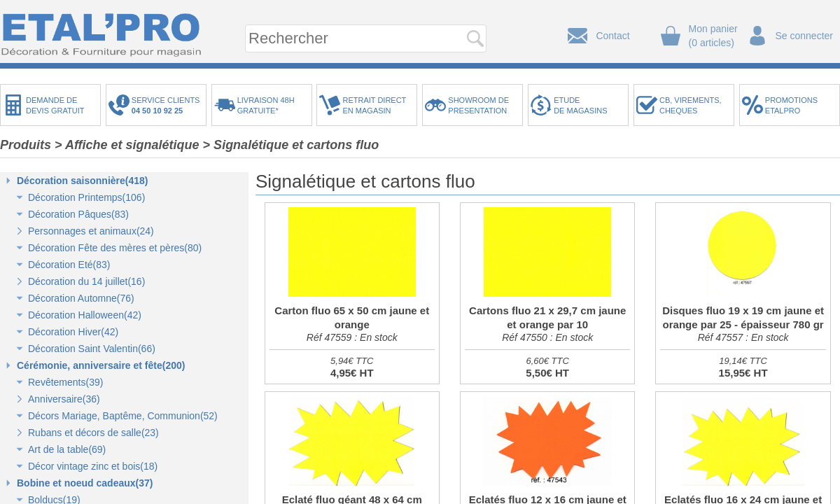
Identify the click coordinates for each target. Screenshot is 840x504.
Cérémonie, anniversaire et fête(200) (101, 365)
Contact (612, 36)
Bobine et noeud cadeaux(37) (85, 483)
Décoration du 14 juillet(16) (86, 281)
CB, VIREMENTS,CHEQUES (691, 105)
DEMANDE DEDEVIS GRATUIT (55, 105)
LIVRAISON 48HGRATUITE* (266, 105)
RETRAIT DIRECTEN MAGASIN (374, 105)
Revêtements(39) (65, 382)
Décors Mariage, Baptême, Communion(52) (123, 416)
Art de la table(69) (67, 449)
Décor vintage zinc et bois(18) (93, 466)
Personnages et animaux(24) (91, 231)
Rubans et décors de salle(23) (93, 433)
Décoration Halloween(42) (85, 315)
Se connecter (805, 36)
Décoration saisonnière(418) (83, 181)
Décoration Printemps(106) (86, 197)
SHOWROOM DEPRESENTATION (478, 105)
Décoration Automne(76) (81, 298)
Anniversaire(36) (64, 399)
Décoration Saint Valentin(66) (92, 349)
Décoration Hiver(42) (73, 332)
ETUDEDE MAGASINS (580, 105)
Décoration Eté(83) (69, 265)
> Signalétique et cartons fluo (291, 145)
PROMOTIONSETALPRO (791, 105)
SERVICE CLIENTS (168, 105)
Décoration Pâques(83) (78, 214)
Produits (26, 145)
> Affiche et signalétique (127, 145)
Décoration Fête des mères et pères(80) (115, 248)
